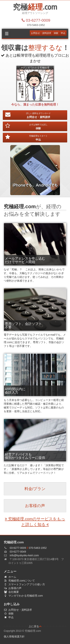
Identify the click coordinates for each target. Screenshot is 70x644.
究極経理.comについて (21, 581)
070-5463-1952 (38, 548)
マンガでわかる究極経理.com (25, 596)
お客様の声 (35, 506)
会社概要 (13, 592)
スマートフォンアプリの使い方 (26, 584)
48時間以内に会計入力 (15, 391)
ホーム (11, 577)
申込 (63, 33)
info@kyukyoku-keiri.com (24, 555)
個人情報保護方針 (14, 636)
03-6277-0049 (18, 552)
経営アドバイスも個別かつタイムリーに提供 (25, 456)
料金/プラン (35, 489)
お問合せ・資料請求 (41, 33)
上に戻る (35, 626)
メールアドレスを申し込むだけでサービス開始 (25, 260)
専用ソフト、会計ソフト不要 (23, 325)
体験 (56, 33)
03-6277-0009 (18, 548)
